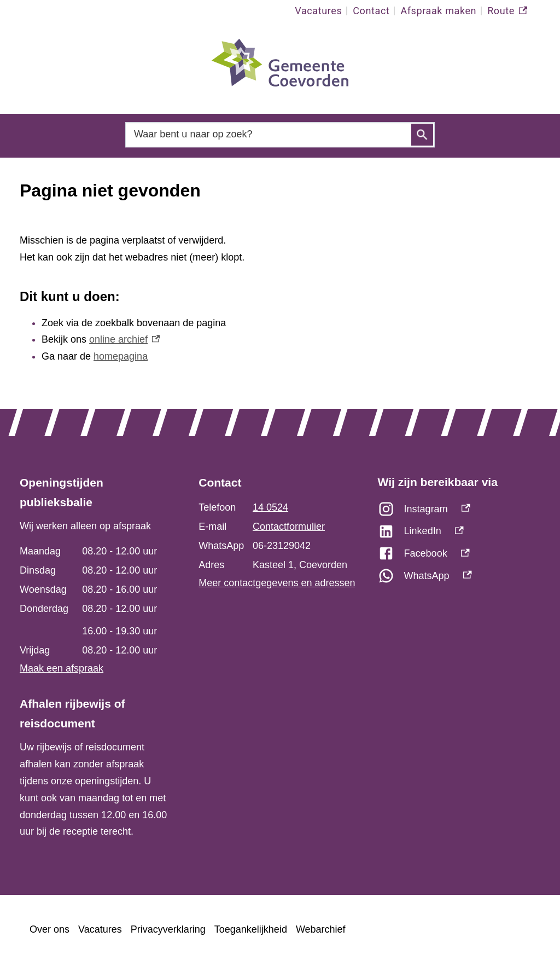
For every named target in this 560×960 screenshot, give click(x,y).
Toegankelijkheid (251, 929)
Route (507, 11)
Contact (371, 11)
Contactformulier (289, 527)
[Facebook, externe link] (459, 556)
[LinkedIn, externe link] (459, 534)
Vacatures (318, 11)
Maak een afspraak (62, 668)
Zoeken (422, 135)
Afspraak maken (438, 11)
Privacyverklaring (168, 929)
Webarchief (321, 929)
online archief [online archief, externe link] (124, 339)
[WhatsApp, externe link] (459, 579)
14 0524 (270, 507)
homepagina (121, 356)
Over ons (49, 929)
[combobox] (280, 134)
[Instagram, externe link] (459, 512)
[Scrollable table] (95, 601)
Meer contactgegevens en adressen (277, 583)
